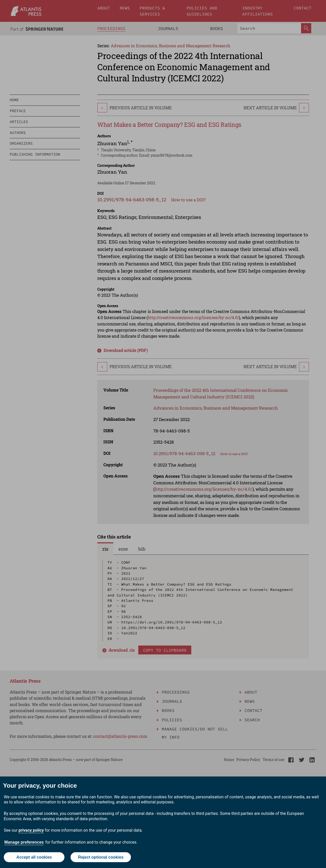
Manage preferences (24, 842)
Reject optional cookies (101, 857)
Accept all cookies (34, 857)
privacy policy (31, 830)
